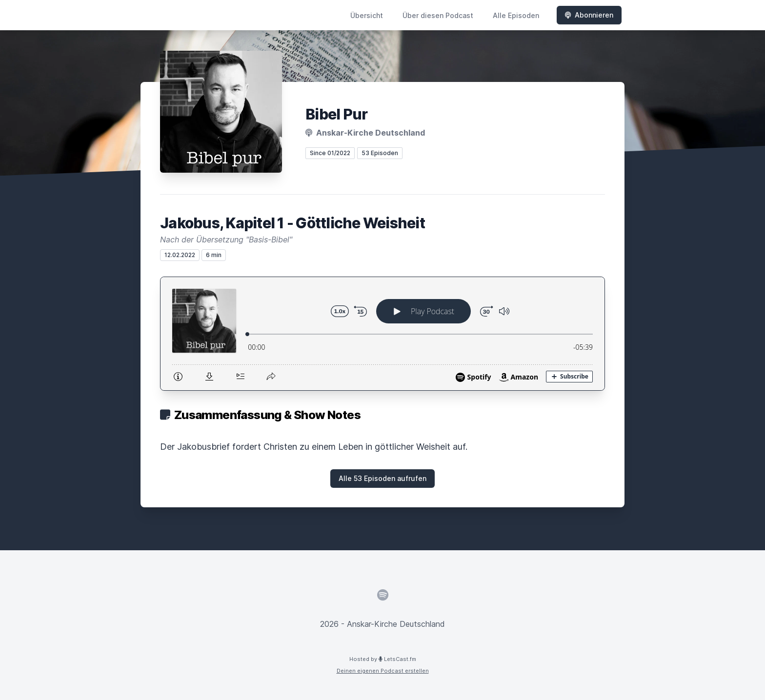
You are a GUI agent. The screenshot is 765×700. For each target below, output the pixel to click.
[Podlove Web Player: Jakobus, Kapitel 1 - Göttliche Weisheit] (382, 334)
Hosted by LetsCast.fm (383, 659)
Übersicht (367, 15)
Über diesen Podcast (438, 15)
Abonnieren (589, 15)
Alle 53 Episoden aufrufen (382, 478)
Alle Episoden (516, 15)
